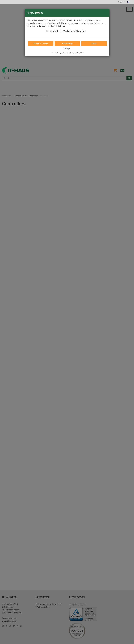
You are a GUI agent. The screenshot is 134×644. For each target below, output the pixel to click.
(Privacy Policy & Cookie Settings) (52, 26)
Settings (67, 49)
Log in (121, 2)
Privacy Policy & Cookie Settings (63, 53)
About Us (80, 53)
